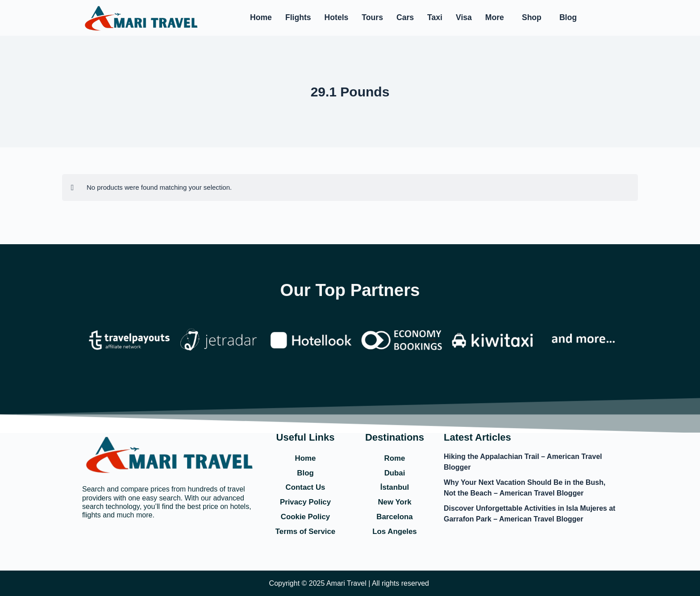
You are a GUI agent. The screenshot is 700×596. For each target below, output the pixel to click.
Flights (298, 17)
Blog (568, 17)
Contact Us (305, 486)
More (495, 17)
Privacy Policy (305, 501)
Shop (532, 17)
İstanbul (394, 486)
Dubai (395, 471)
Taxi (435, 17)
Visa (464, 17)
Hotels (337, 17)
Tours (372, 17)
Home (261, 17)
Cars (405, 17)
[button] (497, 18)
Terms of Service (305, 531)
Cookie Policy (305, 517)
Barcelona (394, 517)
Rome (395, 456)
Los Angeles (395, 531)
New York (395, 501)
